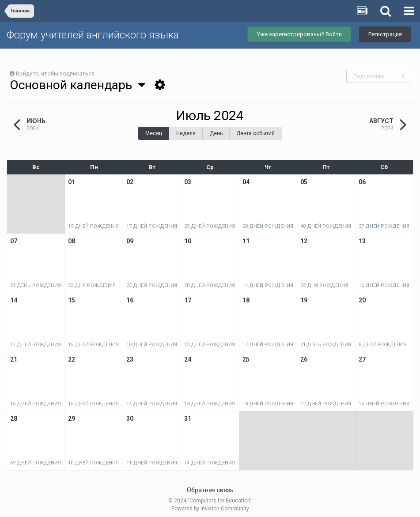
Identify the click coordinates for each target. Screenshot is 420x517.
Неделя (186, 133)
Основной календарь (78, 85)
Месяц (154, 133)
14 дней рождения (268, 285)
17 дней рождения (152, 226)
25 (246, 359)
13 (362, 241)
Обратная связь (210, 490)
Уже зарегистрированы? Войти (299, 34)
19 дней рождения (93, 226)
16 (130, 300)
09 (130, 241)
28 (14, 419)
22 (72, 359)
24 (188, 359)
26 (304, 359)
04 (246, 182)
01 (72, 182)
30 (130, 419)
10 (188, 241)
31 (188, 419)
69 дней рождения (36, 463)
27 (362, 359)
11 (246, 241)
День (216, 133)
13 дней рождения (210, 345)
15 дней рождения (93, 345)
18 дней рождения (152, 345)
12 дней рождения (326, 404)
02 (130, 182)
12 (304, 241)
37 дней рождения (384, 226)
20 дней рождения (268, 226)
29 (72, 419)
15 (72, 300)
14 (14, 300)
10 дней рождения (93, 463)
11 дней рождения (152, 463)
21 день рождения (36, 285)
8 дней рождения (383, 345)
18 (246, 300)
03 (188, 182)
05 (304, 182)
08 (72, 241)
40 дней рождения (326, 226)
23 (130, 359)
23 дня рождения (92, 285)
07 (14, 241)
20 (362, 300)
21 (14, 359)
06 (362, 182)
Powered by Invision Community (210, 509)
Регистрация (385, 34)
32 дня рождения (324, 285)
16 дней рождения (384, 285)
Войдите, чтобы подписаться (55, 74)
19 (304, 300)
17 (188, 300)
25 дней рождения (210, 226)
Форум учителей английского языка (93, 35)
